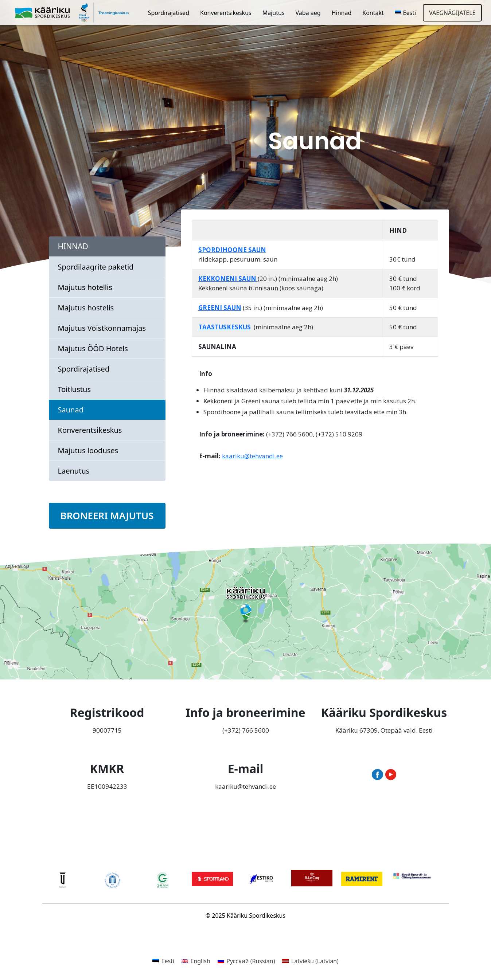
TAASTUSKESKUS (225, 327)
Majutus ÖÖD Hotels (93, 348)
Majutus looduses (88, 450)
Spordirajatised (169, 13)
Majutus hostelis (86, 308)
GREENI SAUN (220, 308)
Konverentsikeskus (226, 13)
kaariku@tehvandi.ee (252, 456)
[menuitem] (405, 13)
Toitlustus (74, 389)
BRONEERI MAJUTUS (107, 516)
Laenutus (74, 471)
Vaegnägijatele (452, 13)
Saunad (71, 410)
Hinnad (342, 13)
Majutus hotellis (85, 287)
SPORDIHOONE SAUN (232, 250)
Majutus (274, 13)
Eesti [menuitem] (168, 961)
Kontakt (373, 13)
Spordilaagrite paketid (96, 267)
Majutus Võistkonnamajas (102, 328)
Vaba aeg (308, 13)
